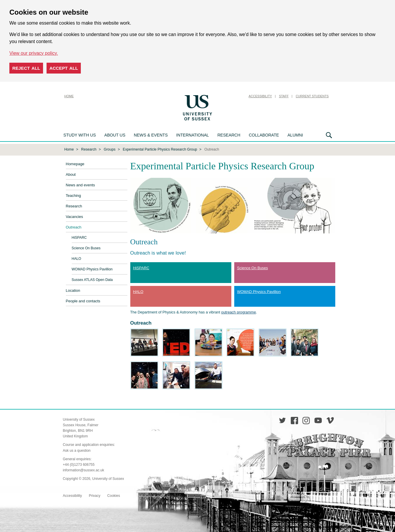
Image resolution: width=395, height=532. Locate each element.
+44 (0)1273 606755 (79, 465)
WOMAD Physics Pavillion (92, 269)
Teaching (73, 196)
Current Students (312, 96)
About (71, 174)
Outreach (74, 227)
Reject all (26, 68)
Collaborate (264, 135)
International (193, 135)
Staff (284, 96)
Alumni (295, 135)
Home (69, 96)
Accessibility (260, 96)
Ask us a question (77, 451)
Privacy (94, 496)
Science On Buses (86, 248)
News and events (81, 185)
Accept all (64, 68)
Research (229, 135)
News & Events (151, 135)
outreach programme (238, 312)
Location (73, 290)
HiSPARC (79, 238)
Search (329, 135)
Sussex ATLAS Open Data (92, 280)
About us (115, 135)
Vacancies (75, 217)
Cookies (113, 496)
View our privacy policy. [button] (34, 53)
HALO (77, 259)
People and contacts (83, 301)
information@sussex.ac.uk (84, 470)
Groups (110, 149)
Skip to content (228, 96)
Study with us (80, 135)
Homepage (75, 164)
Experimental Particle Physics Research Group (160, 149)
